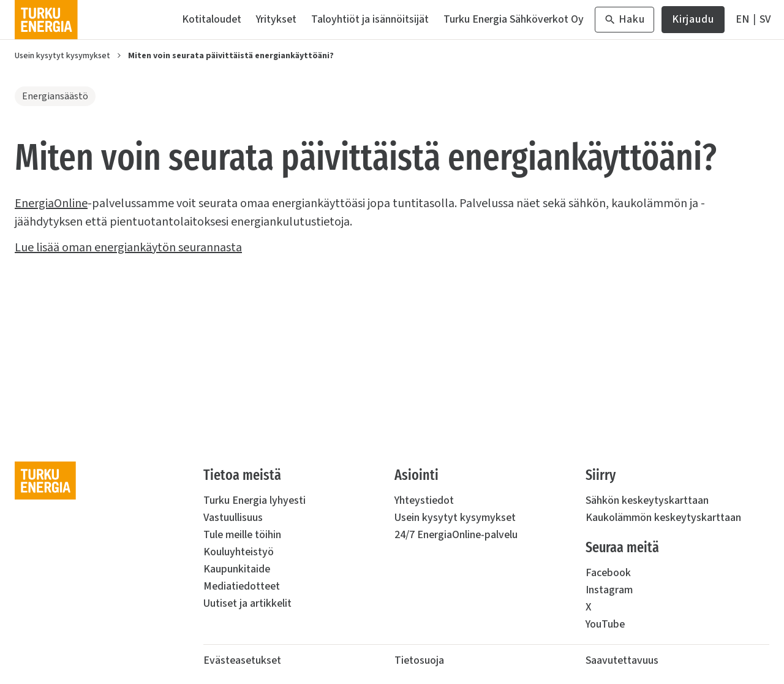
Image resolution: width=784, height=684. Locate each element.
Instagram (609, 590)
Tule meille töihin (242, 535)
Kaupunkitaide (237, 569)
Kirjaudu (693, 22)
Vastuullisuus (233, 518)
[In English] (742, 20)
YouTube (605, 624)
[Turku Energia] (46, 20)
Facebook (608, 573)
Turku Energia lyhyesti (254, 500)
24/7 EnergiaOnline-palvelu (456, 535)
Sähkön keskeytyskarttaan (647, 500)
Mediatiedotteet (242, 586)
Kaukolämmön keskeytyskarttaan (663, 518)
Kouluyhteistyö (239, 552)
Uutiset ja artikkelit (247, 603)
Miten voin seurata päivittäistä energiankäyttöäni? (231, 56)
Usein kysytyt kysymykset (62, 56)
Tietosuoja (419, 660)
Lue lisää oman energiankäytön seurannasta (128, 248)
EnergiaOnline (51, 203)
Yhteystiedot (424, 500)
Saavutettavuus (622, 660)
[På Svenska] (765, 20)
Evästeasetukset (242, 660)
